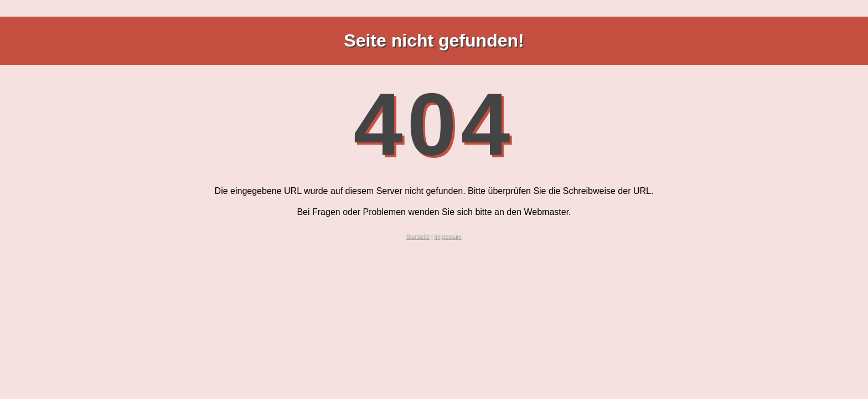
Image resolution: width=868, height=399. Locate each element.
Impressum (448, 237)
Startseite (418, 237)
